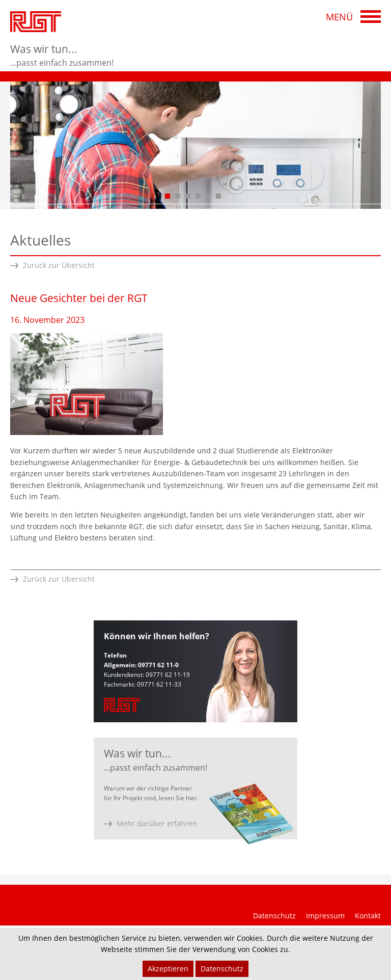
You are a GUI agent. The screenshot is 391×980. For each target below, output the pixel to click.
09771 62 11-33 (159, 684)
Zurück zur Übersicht (59, 265)
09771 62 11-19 (168, 675)
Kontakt (368, 916)
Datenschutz (274, 916)
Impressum (325, 916)
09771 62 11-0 (158, 665)
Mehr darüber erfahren (157, 823)
